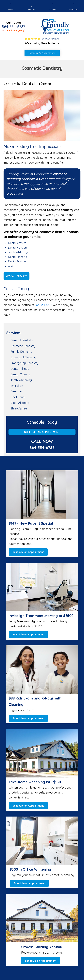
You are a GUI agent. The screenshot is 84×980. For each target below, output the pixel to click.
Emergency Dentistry (25, 363)
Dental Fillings (20, 369)
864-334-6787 (14, 27)
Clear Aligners (20, 403)
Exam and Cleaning (23, 357)
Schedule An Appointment (42, 53)
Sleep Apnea (19, 408)
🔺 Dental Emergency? (14, 30)
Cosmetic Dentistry (23, 346)
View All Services (17, 276)
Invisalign (17, 386)
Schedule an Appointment (42, 432)
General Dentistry (22, 340)
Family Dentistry (21, 352)
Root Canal (18, 397)
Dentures (17, 391)
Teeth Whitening (21, 380)
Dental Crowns (20, 374)
